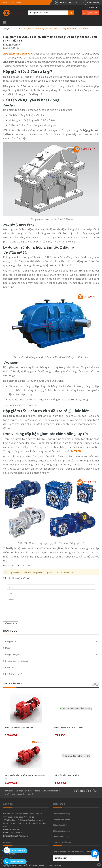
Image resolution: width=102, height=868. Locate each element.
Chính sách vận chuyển (62, 819)
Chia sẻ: (7, 566)
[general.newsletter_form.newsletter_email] (76, 858)
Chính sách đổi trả (60, 825)
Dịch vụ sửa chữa (19, 794)
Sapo (59, 865)
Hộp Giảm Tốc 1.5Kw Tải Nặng (67, 775)
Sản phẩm (29, 791)
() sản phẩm (92, 13)
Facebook (12, 854)
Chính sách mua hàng (61, 814)
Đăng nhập (17, 2)
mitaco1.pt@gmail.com (69, 2)
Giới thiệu (19, 791)
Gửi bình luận (11, 623)
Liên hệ (30, 794)
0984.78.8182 (94, 2)
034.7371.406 (18, 833)
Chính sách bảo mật (61, 837)
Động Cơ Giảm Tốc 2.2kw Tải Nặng (69, 727)
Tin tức (37, 791)
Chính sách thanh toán (62, 831)
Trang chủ (9, 791)
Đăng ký (6, 2)
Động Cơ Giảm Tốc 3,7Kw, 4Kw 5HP (19, 727)
